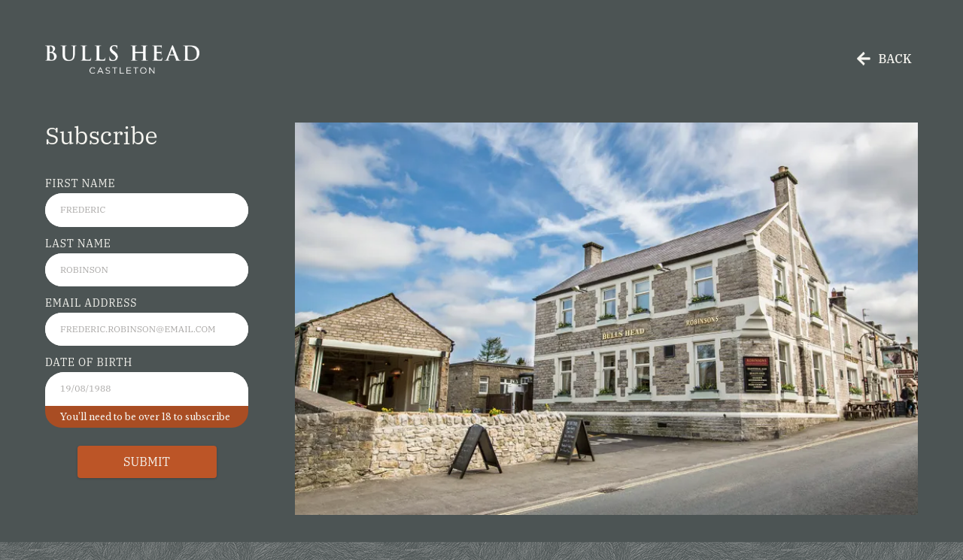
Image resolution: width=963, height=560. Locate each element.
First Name (80, 183)
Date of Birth (89, 362)
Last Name (78, 244)
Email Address (91, 303)
